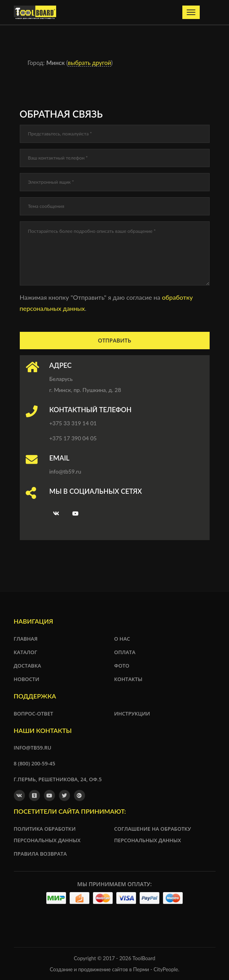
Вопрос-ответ (34, 714)
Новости (27, 679)
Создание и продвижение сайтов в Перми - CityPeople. (114, 969)
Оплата (125, 652)
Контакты (128, 679)
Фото (122, 666)
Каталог (26, 652)
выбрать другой (89, 63)
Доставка (27, 666)
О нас (122, 639)
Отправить (114, 340)
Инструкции (132, 714)
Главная (26, 639)
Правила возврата (40, 854)
